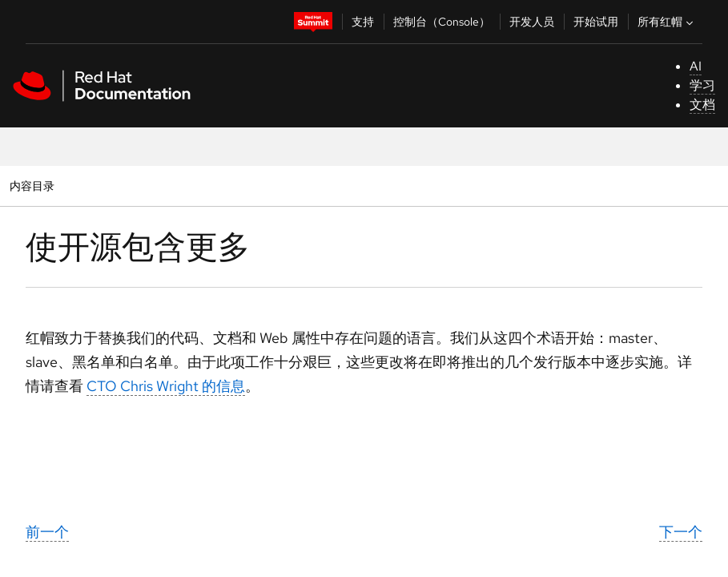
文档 (702, 105)
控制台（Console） (442, 22)
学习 (702, 85)
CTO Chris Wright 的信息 (166, 386)
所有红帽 (667, 22)
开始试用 (596, 22)
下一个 (681, 532)
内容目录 (32, 186)
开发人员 (532, 22)
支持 (363, 22)
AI (696, 66)
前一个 (47, 532)
